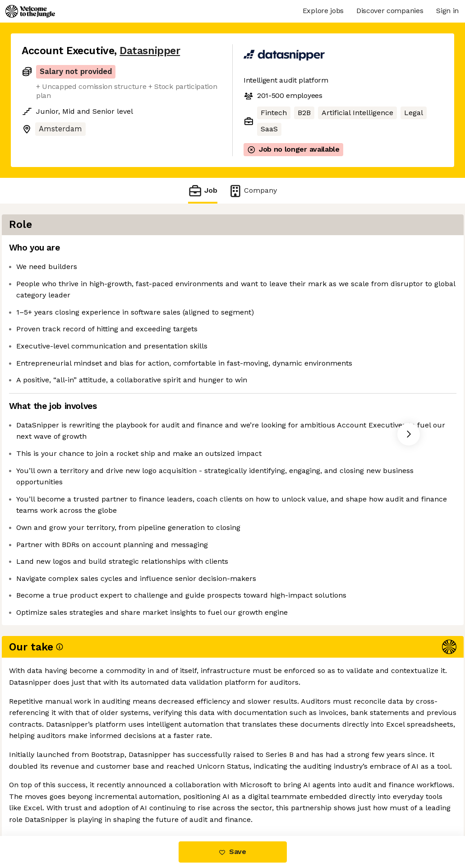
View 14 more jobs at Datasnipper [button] (143, 798)
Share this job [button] (46, 798)
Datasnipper (150, 51)
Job (203, 191)
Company (253, 191)
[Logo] (30, 11)
